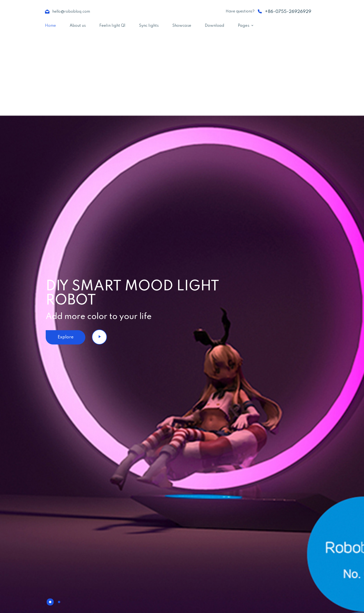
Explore (66, 337)
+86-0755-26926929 (288, 12)
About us (78, 26)
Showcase (182, 26)
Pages (244, 26)
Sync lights (149, 26)
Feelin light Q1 (112, 26)
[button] (50, 602)
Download (215, 26)
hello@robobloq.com (71, 12)
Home (51, 26)
